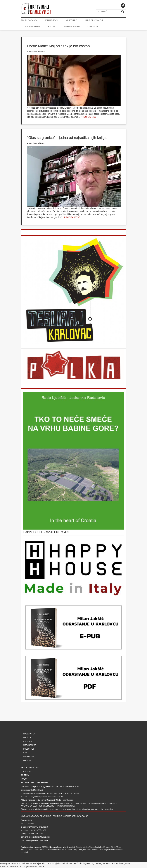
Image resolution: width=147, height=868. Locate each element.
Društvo (52, 21)
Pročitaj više (88, 117)
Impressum (72, 27)
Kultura (71, 21)
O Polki (93, 27)
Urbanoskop (94, 21)
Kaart (52, 27)
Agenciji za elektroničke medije (38, 806)
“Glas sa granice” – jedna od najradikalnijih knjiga (67, 138)
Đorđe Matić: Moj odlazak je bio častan (59, 46)
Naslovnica (29, 21)
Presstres (33, 27)
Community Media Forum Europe (60, 800)
